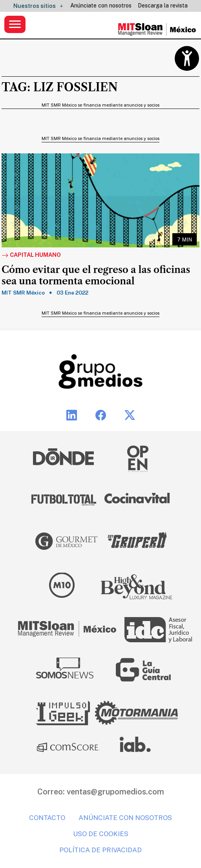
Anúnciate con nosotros (101, 6)
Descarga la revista (163, 6)
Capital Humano (31, 255)
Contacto (47, 818)
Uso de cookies (101, 834)
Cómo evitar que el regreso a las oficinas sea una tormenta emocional (96, 276)
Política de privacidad (100, 850)
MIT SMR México (23, 293)
